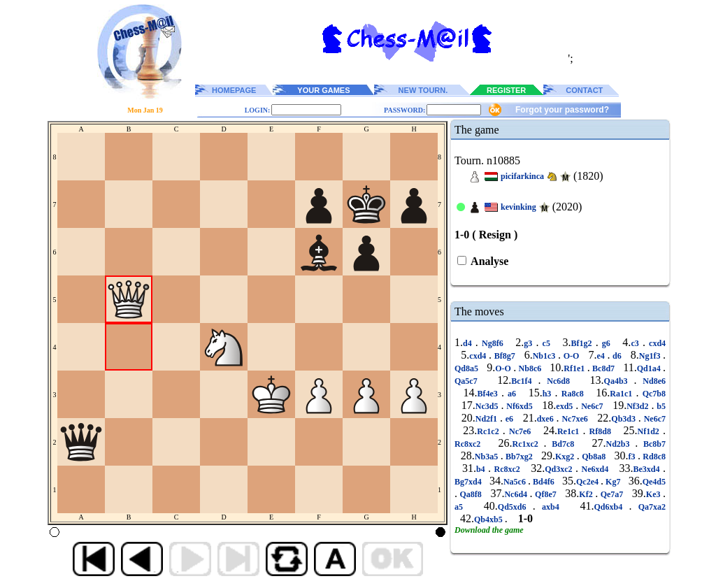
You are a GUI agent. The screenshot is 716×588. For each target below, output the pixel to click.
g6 (606, 343)
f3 (633, 457)
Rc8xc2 (470, 444)
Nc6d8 (558, 381)
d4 (469, 343)
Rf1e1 (575, 368)
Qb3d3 (625, 419)
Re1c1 (570, 431)
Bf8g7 (504, 356)
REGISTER (506, 90)
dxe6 (547, 419)
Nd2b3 (621, 444)
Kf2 (587, 494)
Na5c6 (516, 482)
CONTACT (584, 90)
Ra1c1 (623, 394)
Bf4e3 (489, 394)
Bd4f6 (544, 482)
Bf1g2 (583, 343)
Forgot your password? (562, 110)
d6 (617, 356)
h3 (549, 394)
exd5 (566, 406)
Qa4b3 (619, 381)
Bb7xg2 (520, 457)
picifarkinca (522, 176)
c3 (637, 343)
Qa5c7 (469, 381)
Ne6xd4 (595, 469)
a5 (462, 507)
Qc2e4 (588, 482)
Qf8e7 (546, 494)
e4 (602, 356)
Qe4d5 (654, 482)
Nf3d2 (639, 406)
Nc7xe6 (575, 419)
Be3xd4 (648, 469)
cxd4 (656, 343)
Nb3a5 (488, 457)
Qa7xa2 (649, 507)
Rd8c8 (653, 457)
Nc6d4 (517, 494)
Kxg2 (566, 457)
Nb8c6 (530, 368)
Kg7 (613, 482)
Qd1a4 (650, 368)
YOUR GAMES (323, 90)
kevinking (518, 207)
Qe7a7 (612, 494)
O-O (571, 356)
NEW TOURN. (423, 90)
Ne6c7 (592, 406)
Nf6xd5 (519, 406)
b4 (482, 469)
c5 (546, 343)
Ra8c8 (573, 394)
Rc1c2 (490, 431)
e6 (509, 419)
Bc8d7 (604, 368)
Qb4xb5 (489, 519)
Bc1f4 (524, 381)
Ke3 (654, 494)
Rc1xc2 (528, 444)
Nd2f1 (488, 419)
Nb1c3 (545, 356)
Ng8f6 (493, 343)
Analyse (488, 261)
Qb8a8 (594, 457)
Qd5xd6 (515, 507)
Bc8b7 (652, 444)
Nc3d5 (488, 406)
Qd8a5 (467, 368)
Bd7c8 (563, 444)
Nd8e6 (651, 381)
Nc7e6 (520, 431)
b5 (660, 406)
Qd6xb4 (611, 507)
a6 (512, 394)
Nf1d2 (650, 431)
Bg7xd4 (469, 482)
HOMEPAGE (234, 90)
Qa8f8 (471, 494)
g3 (530, 343)
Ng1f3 (651, 356)
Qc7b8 (653, 394)
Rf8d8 (600, 431)
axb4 (551, 507)
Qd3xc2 (560, 469)
